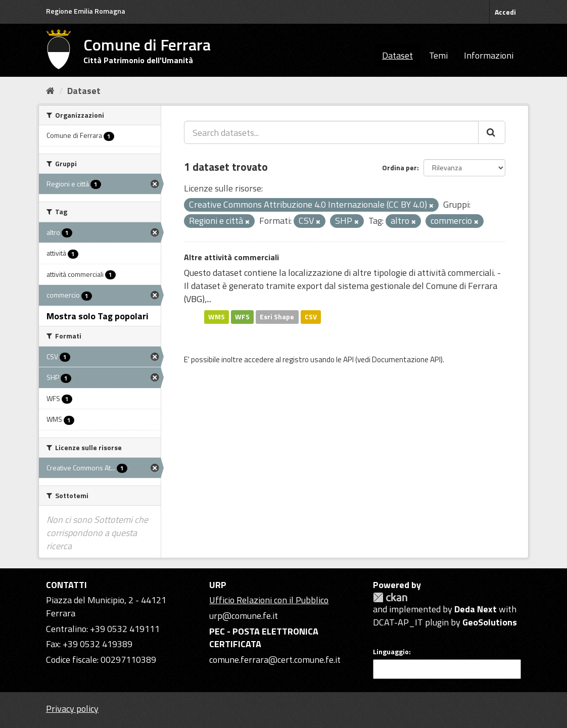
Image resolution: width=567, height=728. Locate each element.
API (348, 359)
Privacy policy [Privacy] (72, 709)
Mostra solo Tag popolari (98, 316)
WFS (242, 317)
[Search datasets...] (331, 132)
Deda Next (476, 609)
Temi (438, 55)
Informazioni (489, 55)
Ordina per (399, 167)
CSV (311, 317)
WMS (217, 317)
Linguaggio (391, 652)
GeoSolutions (490, 622)
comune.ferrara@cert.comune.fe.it (275, 660)
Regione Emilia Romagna (86, 11)
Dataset (397, 55)
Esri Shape (277, 317)
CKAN (390, 597)
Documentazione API (406, 359)
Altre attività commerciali (231, 257)
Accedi (505, 12)
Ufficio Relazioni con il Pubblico (269, 600)
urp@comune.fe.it (244, 616)
